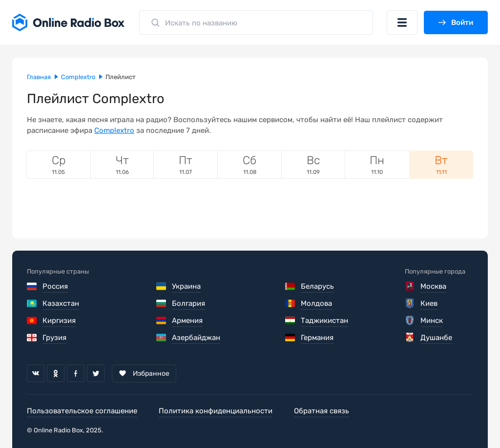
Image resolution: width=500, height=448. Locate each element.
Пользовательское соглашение (82, 411)
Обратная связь (322, 411)
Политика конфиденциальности (216, 411)
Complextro (114, 130)
